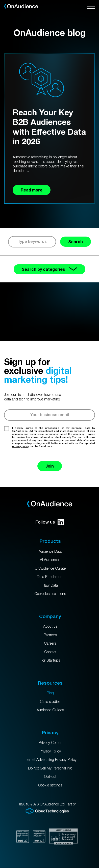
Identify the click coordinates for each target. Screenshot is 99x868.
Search (76, 242)
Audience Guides (50, 710)
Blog (50, 693)
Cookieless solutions (50, 593)
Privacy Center (50, 742)
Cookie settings (50, 785)
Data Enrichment (50, 576)
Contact (50, 652)
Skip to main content (0, 0)
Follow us (50, 522)
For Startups (50, 660)
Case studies (50, 701)
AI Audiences (50, 560)
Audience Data (50, 551)
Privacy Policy (50, 751)
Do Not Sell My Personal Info (50, 768)
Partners (50, 635)
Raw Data (50, 585)
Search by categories (49, 269)
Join (50, 466)
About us (50, 626)
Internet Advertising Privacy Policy (50, 759)
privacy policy (21, 446)
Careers (50, 643)
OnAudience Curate (50, 568)
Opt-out (50, 776)
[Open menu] (91, 6)
